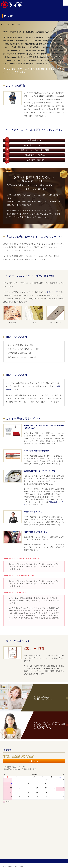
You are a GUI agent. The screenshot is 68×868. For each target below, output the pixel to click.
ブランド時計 (10, 24)
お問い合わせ (52, 292)
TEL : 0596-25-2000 (19, 757)
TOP (3, 24)
